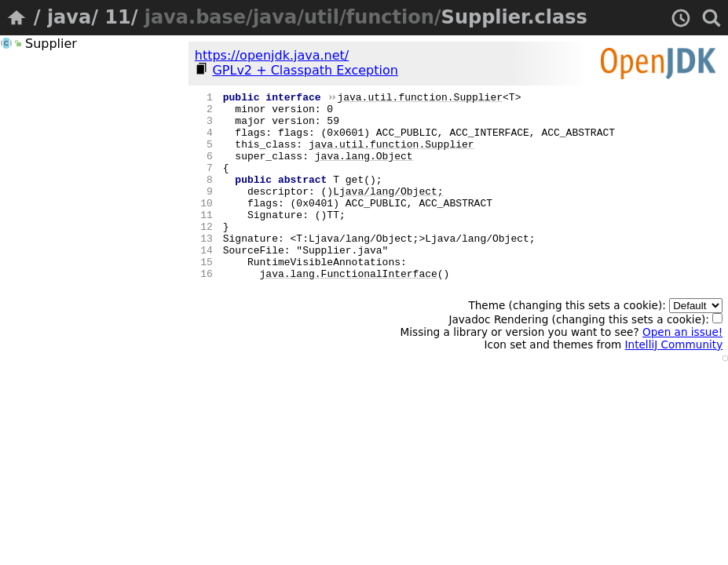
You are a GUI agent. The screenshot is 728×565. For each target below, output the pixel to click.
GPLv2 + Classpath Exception (305, 70)
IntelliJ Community (674, 382)
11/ (121, 17)
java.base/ (199, 17)
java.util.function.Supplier (420, 99)
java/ (73, 17)
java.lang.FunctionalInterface (349, 311)
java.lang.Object (364, 169)
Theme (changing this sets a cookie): (595, 343)
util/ (325, 17)
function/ (394, 17)
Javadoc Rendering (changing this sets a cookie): (585, 357)
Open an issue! (682, 370)
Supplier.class (514, 17)
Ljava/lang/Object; (388, 212)
